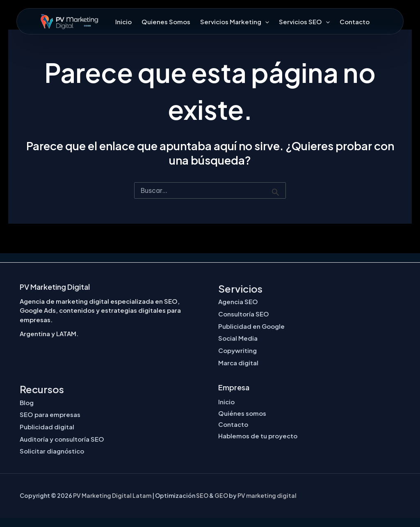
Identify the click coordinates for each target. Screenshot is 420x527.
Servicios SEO (304, 22)
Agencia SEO (238, 301)
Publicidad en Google (251, 326)
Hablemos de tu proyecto (258, 436)
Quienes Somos (166, 22)
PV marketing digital (267, 495)
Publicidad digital (47, 427)
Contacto (355, 22)
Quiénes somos (242, 413)
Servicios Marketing (235, 22)
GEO (221, 495)
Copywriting (237, 350)
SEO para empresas (50, 414)
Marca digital (238, 363)
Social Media (238, 338)
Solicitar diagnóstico (52, 451)
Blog (27, 402)
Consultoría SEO (244, 314)
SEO (202, 495)
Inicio (123, 22)
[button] (265, 22)
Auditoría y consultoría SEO (62, 439)
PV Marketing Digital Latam (112, 495)
